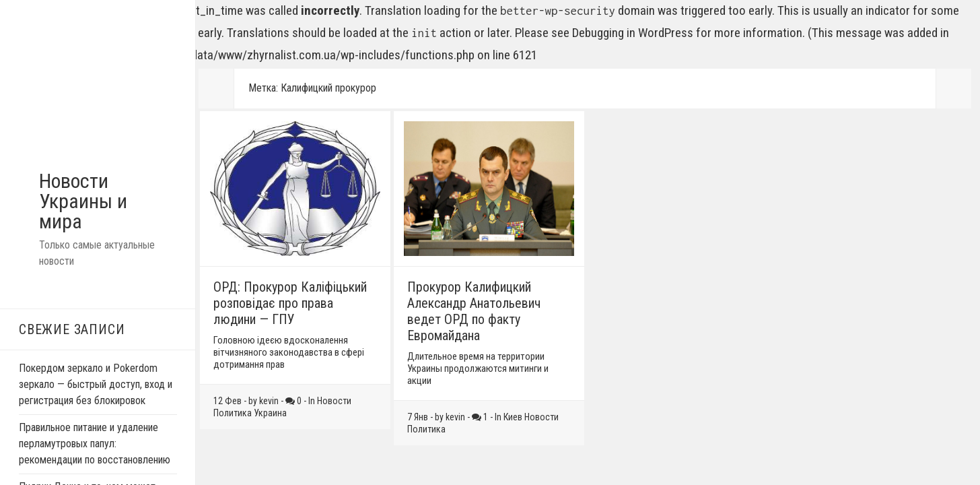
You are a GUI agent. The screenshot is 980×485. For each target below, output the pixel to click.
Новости (334, 401)
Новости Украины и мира (83, 201)
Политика (233, 413)
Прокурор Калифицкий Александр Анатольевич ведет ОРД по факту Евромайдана (474, 311)
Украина (270, 413)
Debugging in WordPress (633, 33)
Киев (513, 417)
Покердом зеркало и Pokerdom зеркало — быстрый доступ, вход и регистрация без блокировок (96, 384)
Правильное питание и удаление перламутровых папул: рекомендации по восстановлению (95, 444)
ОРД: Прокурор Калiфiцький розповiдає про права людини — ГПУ (290, 303)
